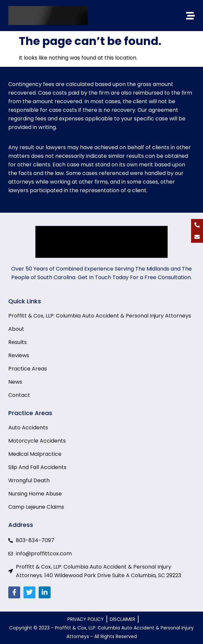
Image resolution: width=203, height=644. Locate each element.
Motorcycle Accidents (37, 441)
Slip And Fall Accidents (37, 467)
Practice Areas (28, 369)
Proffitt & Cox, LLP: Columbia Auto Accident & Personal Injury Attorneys (100, 316)
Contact (19, 395)
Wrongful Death (29, 481)
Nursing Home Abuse (35, 494)
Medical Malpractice (35, 454)
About (16, 329)
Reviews (19, 356)
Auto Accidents (28, 428)
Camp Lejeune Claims (36, 507)
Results (18, 342)
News (15, 382)
